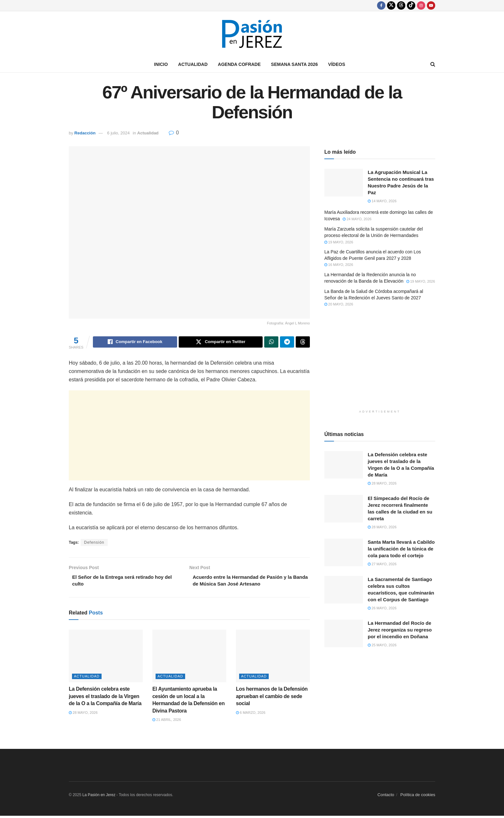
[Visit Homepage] (252, 34)
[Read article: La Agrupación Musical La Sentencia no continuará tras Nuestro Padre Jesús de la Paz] (344, 183)
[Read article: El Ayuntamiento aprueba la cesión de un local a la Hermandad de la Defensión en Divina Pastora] (189, 659)
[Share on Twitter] (221, 342)
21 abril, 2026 (167, 722)
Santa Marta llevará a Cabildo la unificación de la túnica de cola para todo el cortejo (401, 549)
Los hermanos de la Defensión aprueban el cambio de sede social (272, 699)
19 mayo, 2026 (339, 242)
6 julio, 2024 (118, 133)
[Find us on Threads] (401, 5)
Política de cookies (418, 797)
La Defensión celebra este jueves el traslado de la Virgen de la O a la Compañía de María (105, 699)
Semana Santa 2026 (294, 64)
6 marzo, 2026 (251, 715)
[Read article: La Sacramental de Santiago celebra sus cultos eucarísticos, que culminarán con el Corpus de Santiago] (344, 590)
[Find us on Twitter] (391, 5)
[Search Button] (433, 64)
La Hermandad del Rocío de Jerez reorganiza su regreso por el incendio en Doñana (400, 630)
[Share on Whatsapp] (271, 342)
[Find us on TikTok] (411, 5)
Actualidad (193, 64)
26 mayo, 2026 (382, 608)
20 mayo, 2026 (339, 304)
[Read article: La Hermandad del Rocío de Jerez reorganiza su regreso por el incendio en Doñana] (344, 633)
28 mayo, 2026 (83, 715)
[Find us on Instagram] (421, 5)
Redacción (85, 133)
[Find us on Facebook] (381, 5)
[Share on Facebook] (135, 342)
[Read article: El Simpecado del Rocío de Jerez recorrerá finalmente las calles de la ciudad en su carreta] (344, 509)
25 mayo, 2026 (382, 645)
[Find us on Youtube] (431, 5)
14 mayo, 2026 (382, 201)
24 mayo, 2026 (357, 219)
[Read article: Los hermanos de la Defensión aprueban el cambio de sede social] (273, 659)
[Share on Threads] (303, 342)
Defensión (94, 543)
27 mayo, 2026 (382, 564)
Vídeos (337, 64)
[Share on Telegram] (287, 342)
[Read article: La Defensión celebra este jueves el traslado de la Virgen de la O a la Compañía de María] (106, 659)
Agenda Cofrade (239, 64)
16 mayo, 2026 (339, 265)
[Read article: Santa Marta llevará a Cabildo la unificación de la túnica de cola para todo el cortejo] (344, 552)
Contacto (386, 797)
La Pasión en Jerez (99, 797)
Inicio (161, 64)
